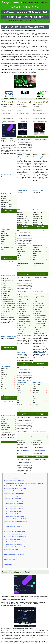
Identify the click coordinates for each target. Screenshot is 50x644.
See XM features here (25, 364)
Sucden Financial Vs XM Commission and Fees (14, 493)
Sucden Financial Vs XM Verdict (11, 549)
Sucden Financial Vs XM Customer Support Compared (16, 521)
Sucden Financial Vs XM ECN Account (14, 511)
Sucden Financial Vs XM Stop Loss (14, 542)
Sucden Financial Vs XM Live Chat (13, 524)
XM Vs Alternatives (8, 565)
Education (30, 2)
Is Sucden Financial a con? (10, 560)
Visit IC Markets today (41, 457)
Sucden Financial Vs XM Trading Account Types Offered (16, 501)
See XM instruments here (25, 414)
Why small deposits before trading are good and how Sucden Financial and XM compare (25, 483)
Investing (42, 2)
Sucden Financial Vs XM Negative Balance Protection (17, 547)
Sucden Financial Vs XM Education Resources (14, 534)
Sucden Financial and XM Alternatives (12, 552)
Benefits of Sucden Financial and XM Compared (14, 481)
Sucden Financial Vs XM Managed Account (15, 516)
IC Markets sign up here (41, 137)
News (47, 2)
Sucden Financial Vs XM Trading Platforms (13, 496)
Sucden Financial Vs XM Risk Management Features (15, 537)
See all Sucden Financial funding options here (9, 258)
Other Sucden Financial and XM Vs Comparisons (14, 554)
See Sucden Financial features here (9, 348)
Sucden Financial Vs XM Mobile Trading (13, 498)
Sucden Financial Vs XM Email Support (14, 526)
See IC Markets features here (41, 364)
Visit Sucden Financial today (9, 442)
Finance (36, 2)
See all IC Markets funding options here (41, 274)
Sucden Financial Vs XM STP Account (14, 514)
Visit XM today (25, 457)
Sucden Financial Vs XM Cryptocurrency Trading (14, 491)
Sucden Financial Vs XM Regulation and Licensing (15, 532)
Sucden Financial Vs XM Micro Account (15, 504)
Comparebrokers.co (12, 2)
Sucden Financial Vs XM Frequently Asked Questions (15, 557)
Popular (24, 2)
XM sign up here (25, 137)
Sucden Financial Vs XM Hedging (13, 539)
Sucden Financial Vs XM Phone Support (15, 529)
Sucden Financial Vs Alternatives (11, 562)
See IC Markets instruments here (41, 414)
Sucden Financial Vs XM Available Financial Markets (15, 488)
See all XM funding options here (25, 274)
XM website (27, 450)
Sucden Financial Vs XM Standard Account (15, 506)
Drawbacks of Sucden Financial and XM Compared (15, 486)
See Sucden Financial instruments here (9, 398)
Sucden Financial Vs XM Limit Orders (14, 544)
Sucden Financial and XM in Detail (11, 478)
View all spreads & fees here (9, 211)
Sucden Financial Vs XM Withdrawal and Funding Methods (16, 519)
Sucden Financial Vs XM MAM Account (14, 509)
